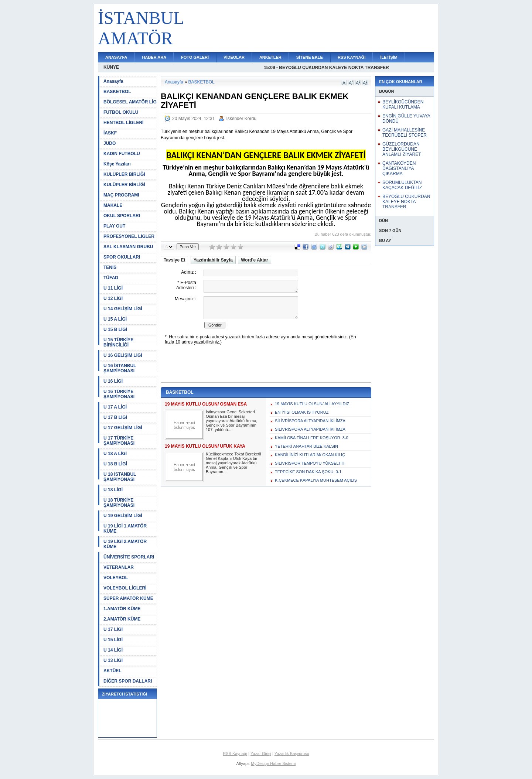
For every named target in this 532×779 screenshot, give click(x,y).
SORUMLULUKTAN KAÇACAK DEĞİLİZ (402, 185)
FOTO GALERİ (195, 57)
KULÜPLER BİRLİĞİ (124, 174)
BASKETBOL (117, 92)
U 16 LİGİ (113, 381)
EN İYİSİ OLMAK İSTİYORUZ (302, 412)
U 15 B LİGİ (115, 329)
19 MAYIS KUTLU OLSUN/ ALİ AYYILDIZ (312, 404)
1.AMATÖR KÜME (122, 609)
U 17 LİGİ (113, 629)
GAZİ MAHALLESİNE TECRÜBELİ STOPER (405, 133)
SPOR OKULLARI (122, 257)
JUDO (110, 143)
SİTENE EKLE (310, 57)
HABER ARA (154, 57)
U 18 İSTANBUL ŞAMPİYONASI (120, 477)
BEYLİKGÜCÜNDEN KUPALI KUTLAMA (403, 105)
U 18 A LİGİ (115, 454)
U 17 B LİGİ (115, 417)
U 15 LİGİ (113, 640)
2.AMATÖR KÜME (122, 619)
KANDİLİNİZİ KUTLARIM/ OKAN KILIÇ (310, 455)
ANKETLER (270, 57)
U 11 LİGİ (113, 288)
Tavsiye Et (174, 260)
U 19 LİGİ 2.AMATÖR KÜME (125, 544)
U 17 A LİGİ (115, 407)
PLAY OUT (114, 226)
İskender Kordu (241, 119)
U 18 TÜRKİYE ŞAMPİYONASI (119, 503)
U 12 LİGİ (113, 298)
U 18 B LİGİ (115, 464)
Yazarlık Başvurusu (292, 754)
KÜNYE (111, 67)
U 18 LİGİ (113, 490)
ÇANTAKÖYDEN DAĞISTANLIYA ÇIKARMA (399, 168)
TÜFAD (111, 278)
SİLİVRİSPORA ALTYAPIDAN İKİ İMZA (310, 421)
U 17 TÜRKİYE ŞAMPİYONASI (119, 441)
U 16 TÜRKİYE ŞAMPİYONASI (119, 394)
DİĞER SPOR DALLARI (128, 681)
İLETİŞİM (389, 57)
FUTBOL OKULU (121, 112)
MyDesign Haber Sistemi (273, 763)
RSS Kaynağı (235, 754)
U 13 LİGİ (113, 660)
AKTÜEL (112, 671)
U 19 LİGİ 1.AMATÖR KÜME (125, 529)
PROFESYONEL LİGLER (129, 236)
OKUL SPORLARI (122, 216)
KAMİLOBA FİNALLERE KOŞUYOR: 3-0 (312, 438)
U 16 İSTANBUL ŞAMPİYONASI (120, 368)
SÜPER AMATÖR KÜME (128, 598)
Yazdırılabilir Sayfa (213, 260)
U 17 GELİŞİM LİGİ (123, 428)
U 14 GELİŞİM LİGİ (123, 309)
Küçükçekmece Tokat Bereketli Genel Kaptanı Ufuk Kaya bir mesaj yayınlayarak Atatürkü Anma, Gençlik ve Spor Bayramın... (233, 463)
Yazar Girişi (261, 754)
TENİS (110, 267)
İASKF (110, 133)
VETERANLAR (119, 567)
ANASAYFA (116, 57)
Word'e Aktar (255, 260)
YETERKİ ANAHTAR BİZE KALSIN (306, 446)
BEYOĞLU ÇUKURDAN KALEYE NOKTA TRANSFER (406, 202)
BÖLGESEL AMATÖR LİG (130, 102)
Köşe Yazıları (117, 164)
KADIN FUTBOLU (122, 154)
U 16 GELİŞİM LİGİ (123, 355)
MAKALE (113, 205)
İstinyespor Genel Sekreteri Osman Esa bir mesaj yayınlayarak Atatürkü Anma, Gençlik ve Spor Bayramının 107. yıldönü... (231, 421)
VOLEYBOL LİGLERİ (125, 588)
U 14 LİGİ (113, 650)
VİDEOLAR (234, 57)
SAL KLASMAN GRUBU (128, 247)
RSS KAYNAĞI (352, 57)
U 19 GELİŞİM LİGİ (123, 516)
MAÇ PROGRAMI (121, 195)
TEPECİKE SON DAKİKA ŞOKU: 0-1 (308, 472)
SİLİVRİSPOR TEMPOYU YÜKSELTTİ (310, 463)
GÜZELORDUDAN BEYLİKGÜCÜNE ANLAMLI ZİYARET (402, 149)
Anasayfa (113, 81)
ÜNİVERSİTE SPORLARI (129, 557)
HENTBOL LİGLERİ (123, 123)
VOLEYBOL (116, 578)
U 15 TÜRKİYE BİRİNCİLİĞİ (118, 342)
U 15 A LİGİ (115, 319)
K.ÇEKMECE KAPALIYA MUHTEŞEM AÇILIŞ (316, 480)
